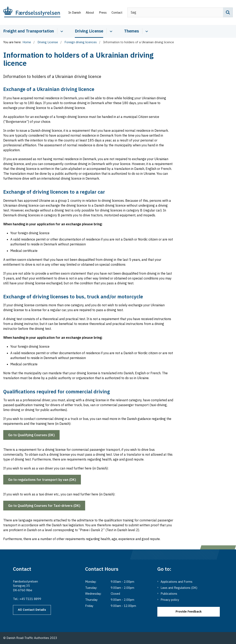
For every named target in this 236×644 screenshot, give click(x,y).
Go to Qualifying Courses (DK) (31, 435)
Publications (169, 594)
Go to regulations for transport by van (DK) (42, 480)
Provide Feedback (189, 611)
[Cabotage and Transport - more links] (61, 31)
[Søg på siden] (228, 12)
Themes (131, 31)
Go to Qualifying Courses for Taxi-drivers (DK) (44, 506)
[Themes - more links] (146, 31)
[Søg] (180, 12)
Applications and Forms (176, 582)
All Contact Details (32, 610)
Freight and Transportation (29, 31)
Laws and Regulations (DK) (179, 588)
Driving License (89, 31)
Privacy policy (170, 600)
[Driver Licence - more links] (110, 31)
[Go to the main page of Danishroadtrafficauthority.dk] (30, 12)
